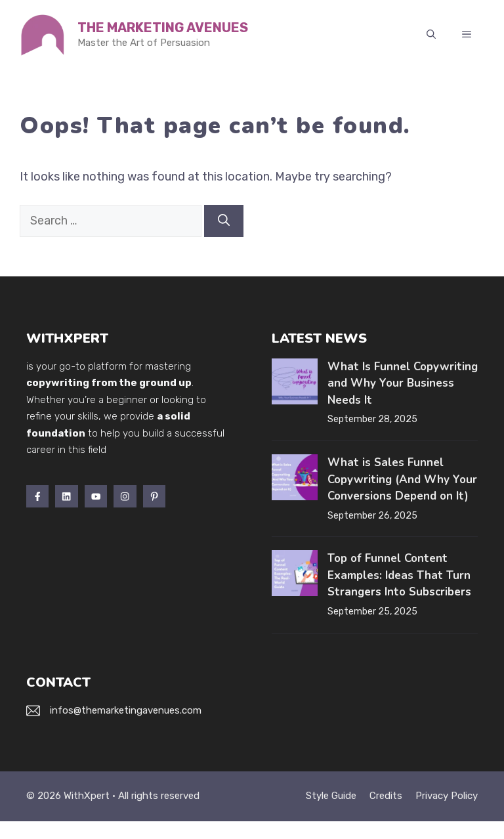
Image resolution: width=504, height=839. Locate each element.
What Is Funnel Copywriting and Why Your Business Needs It (403, 383)
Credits (386, 796)
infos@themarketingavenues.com (126, 710)
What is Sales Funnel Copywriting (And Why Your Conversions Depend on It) (402, 479)
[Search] (224, 221)
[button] (431, 35)
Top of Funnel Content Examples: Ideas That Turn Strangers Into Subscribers (399, 575)
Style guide (331, 796)
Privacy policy (447, 796)
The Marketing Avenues (163, 28)
